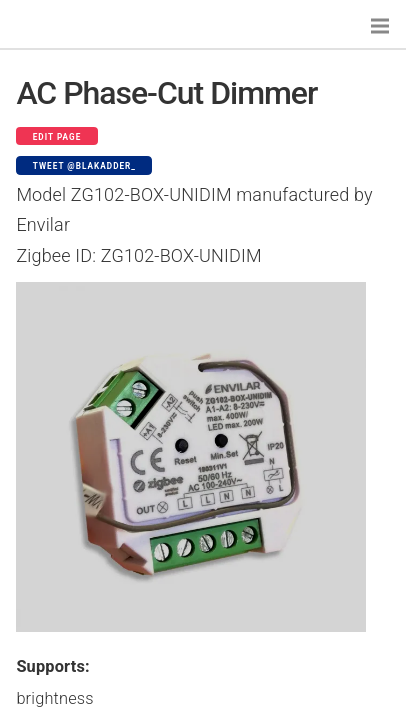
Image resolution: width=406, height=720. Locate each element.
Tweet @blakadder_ (84, 166)
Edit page (57, 137)
